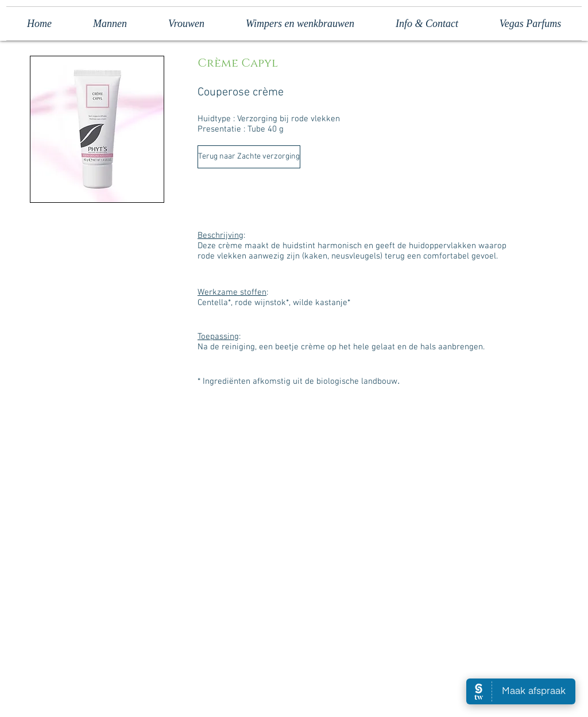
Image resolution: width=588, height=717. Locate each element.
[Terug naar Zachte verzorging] (249, 157)
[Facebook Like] (236, 669)
